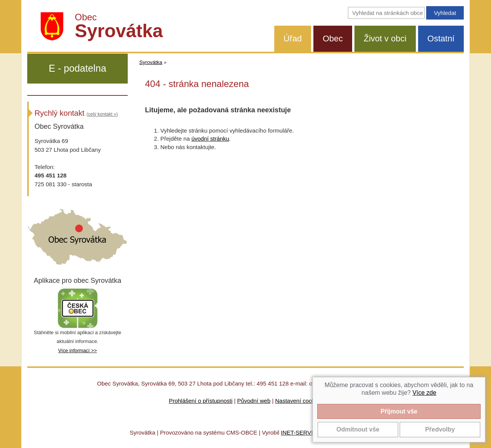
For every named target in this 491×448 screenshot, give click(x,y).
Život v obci (385, 39)
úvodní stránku (210, 139)
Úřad (293, 39)
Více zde (424, 393)
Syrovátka (151, 62)
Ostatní (441, 39)
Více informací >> (77, 350)
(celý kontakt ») (102, 114)
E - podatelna (77, 68)
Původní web (254, 401)
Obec (333, 39)
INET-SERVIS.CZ (303, 432)
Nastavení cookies (299, 401)
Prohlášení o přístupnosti (201, 401)
